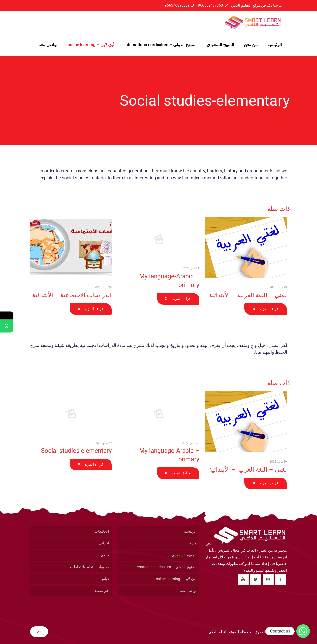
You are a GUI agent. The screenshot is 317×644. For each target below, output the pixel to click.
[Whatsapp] (303, 631)
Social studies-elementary (76, 451)
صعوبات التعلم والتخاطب (90, 567)
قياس (105, 579)
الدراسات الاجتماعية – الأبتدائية (72, 295)
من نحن (191, 543)
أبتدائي (104, 543)
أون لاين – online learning (176, 579)
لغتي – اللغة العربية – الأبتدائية (248, 295)
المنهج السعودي (184, 555)
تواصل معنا (188, 591)
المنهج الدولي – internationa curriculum (165, 567)
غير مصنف (101, 591)
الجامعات (102, 531)
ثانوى (105, 555)
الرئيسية (190, 531)
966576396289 (177, 5)
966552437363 (210, 5)
